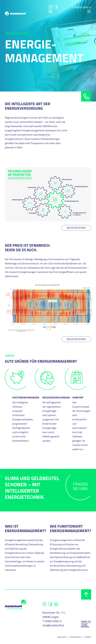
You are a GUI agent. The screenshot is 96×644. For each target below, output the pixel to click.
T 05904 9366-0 (82, 7)
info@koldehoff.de (53, 625)
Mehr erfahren (76, 228)
